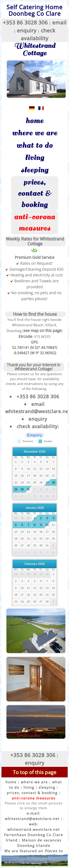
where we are (35, 133)
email (59, 22)
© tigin (13, 862)
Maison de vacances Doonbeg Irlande (39, 843)
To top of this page (35, 772)
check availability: (38, 426)
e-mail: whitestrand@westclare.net (32, 816)
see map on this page (42, 330)
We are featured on (34, 854)
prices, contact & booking (34, 194)
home (34, 121)
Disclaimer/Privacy (43, 862)
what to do (34, 145)
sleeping (35, 170)
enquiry (27, 30)
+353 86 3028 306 (25, 22)
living (35, 158)
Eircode (25, 336)
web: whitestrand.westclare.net (34, 827)
